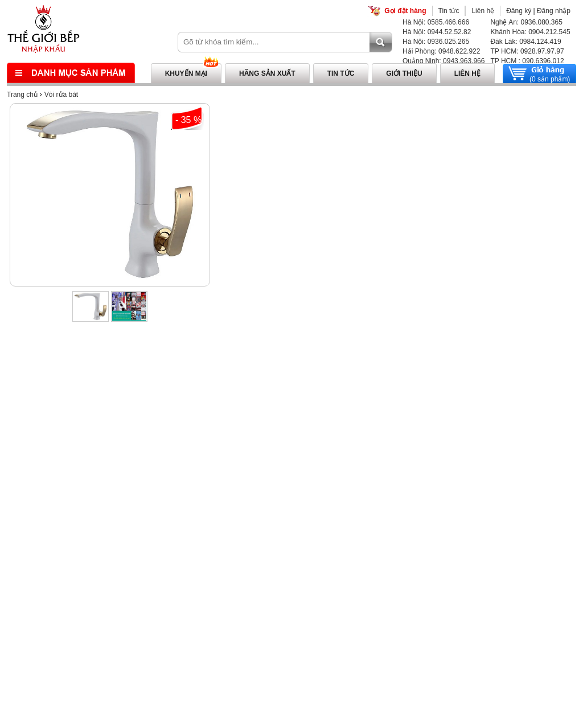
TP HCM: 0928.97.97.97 (527, 51)
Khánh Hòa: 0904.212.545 (530, 32)
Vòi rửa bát (61, 95)
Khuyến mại (186, 73)
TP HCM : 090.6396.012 (527, 61)
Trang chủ (22, 95)
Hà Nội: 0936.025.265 (436, 42)
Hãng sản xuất (267, 73)
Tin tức (449, 11)
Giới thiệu (404, 73)
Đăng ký (519, 11)
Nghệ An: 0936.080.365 (526, 22)
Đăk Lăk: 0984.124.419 (525, 42)
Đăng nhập (554, 11)
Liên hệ (483, 11)
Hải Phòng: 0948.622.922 (441, 51)
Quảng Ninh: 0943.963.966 (444, 61)
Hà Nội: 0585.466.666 (436, 22)
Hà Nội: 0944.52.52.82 (437, 32)
